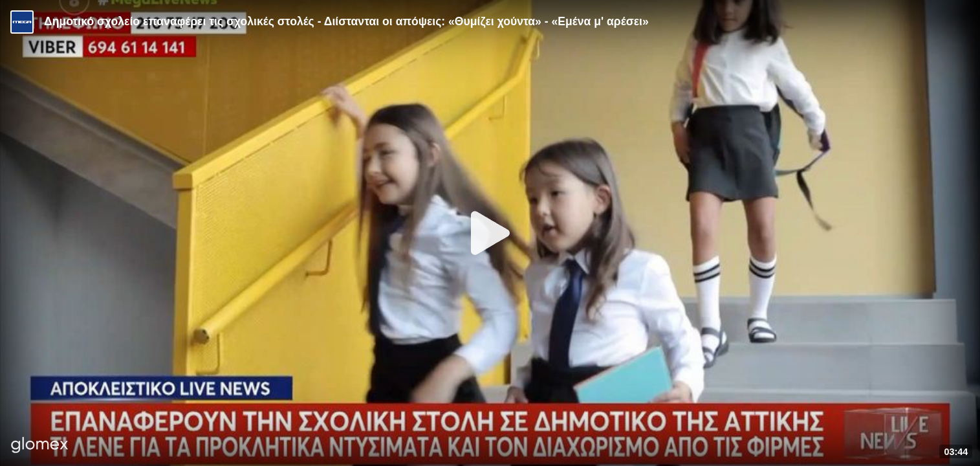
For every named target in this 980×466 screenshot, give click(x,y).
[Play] (490, 233)
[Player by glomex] (40, 446)
